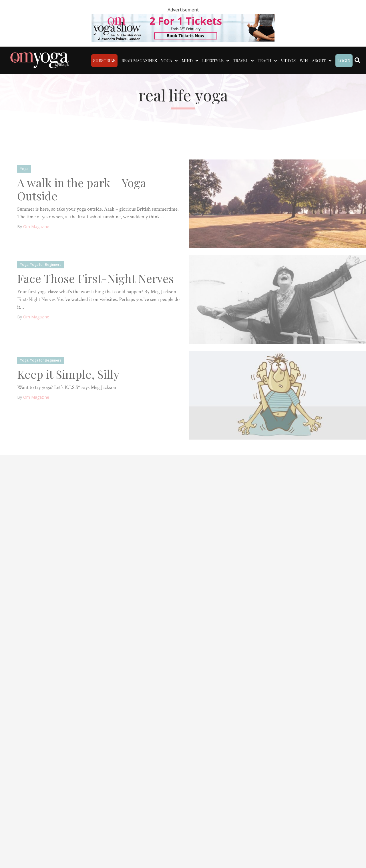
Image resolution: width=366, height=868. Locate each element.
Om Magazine (36, 227)
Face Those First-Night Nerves (96, 278)
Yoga (24, 169)
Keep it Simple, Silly (68, 374)
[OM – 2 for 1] (183, 27)
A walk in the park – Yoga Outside (82, 189)
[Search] (357, 60)
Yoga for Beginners (46, 265)
